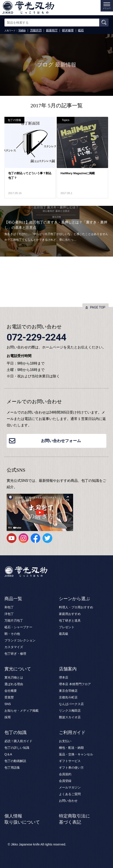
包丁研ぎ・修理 (15, 654)
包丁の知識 (16, 732)
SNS (8, 704)
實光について (18, 669)
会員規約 (65, 774)
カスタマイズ (14, 647)
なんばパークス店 (71, 704)
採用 (8, 717)
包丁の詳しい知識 (17, 748)
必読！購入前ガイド (18, 741)
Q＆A (8, 754)
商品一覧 (13, 599)
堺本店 (64, 677)
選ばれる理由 (14, 684)
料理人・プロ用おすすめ (76, 607)
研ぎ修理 (68, 30)
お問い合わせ (68, 801)
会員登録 (65, 781)
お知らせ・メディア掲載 (21, 711)
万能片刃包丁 (14, 620)
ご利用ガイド (72, 732)
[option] (56, 231)
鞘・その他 (12, 634)
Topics (66, 120)
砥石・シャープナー (18, 627)
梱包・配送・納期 (71, 748)
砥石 (81, 30)
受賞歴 (9, 697)
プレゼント (67, 627)
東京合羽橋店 (68, 691)
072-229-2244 (36, 337)
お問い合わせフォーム (61, 441)
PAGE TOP (98, 307)
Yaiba (22, 30)
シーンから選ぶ (74, 599)
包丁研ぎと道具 (70, 620)
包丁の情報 (14, 120)
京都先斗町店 (68, 697)
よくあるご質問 (70, 794)
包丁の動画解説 (15, 761)
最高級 (64, 634)
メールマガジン (70, 787)
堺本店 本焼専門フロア (75, 684)
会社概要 (11, 691)
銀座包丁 (52, 30)
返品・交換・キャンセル (76, 754)
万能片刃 (36, 30)
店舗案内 (68, 669)
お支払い (65, 741)
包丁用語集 (12, 768)
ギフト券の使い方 (71, 768)
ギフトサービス (70, 761)
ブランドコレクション (20, 640)
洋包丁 (9, 614)
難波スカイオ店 (70, 717)
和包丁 (9, 607)
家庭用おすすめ (70, 614)
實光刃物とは (14, 677)
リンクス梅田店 (70, 711)
